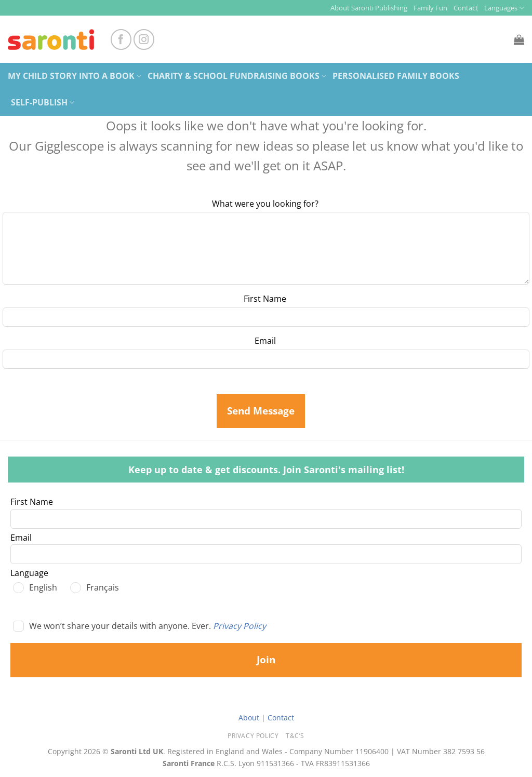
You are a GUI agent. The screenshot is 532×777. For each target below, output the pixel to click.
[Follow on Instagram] (144, 39)
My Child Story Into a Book (75, 76)
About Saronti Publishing (369, 8)
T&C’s (295, 736)
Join (266, 660)
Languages (504, 8)
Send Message (261, 411)
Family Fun (430, 8)
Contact (466, 8)
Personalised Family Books (396, 76)
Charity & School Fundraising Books (237, 76)
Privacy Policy (240, 626)
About (249, 718)
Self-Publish (43, 102)
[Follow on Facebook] (121, 39)
